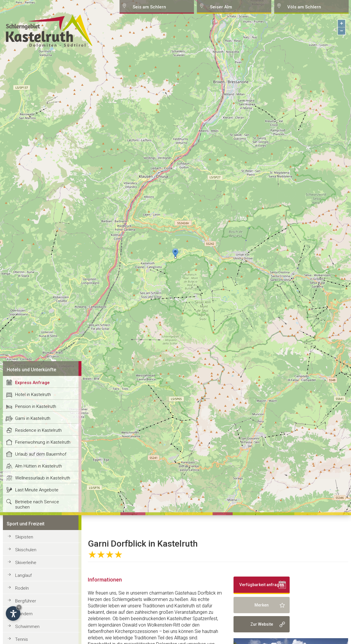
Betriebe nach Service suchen (37, 504)
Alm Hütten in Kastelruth (39, 466)
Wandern (24, 614)
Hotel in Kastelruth (33, 395)
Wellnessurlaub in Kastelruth (43, 478)
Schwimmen (27, 627)
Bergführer (26, 601)
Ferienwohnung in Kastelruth (43, 442)
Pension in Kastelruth (36, 406)
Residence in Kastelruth (38, 430)
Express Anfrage (32, 383)
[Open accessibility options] (13, 613)
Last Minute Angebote (37, 490)
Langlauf (23, 575)
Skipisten (24, 537)
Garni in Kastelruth (33, 418)
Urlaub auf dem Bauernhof (41, 454)
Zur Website (262, 624)
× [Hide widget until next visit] (19, 607)
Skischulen (26, 550)
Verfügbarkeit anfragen (262, 585)
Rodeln (22, 588)
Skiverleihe (26, 563)
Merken (262, 605)
